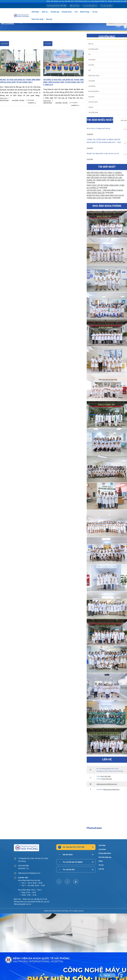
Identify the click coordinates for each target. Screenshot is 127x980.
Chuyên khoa (67, 12)
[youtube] (67, 882)
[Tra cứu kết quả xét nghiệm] (76, 862)
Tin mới (91, 107)
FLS (76, 12)
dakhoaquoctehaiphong (111, 789)
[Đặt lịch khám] (76, 855)
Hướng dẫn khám (105, 853)
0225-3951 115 (23, 869)
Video (101, 861)
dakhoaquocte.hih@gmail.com (107, 784)
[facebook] (59, 882)
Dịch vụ (45, 12)
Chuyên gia (55, 12)
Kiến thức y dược (94, 75)
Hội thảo (22, 100)
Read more (4, 98)
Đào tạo (49, 19)
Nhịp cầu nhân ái (94, 91)
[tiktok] (76, 882)
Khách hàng (85, 12)
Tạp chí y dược (93, 102)
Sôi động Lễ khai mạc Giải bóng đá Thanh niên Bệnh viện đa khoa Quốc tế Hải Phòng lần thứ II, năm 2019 (63, 82)
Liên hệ (101, 869)
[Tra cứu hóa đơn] (76, 869)
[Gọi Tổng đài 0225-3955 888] (76, 847)
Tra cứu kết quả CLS (90, 6)
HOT (90, 70)
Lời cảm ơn (92, 86)
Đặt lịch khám (75, 6)
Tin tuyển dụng (93, 112)
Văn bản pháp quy (105, 857)
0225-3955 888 (106, 776)
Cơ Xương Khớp (93, 49)
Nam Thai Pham (4, 100)
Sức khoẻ (91, 97)
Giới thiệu (35, 12)
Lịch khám (92, 81)
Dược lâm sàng (37, 19)
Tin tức (95, 12)
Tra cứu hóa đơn (106, 6)
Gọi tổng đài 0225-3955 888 (57, 6)
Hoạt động (15, 100)
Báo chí (91, 44)
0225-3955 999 (107, 779)
